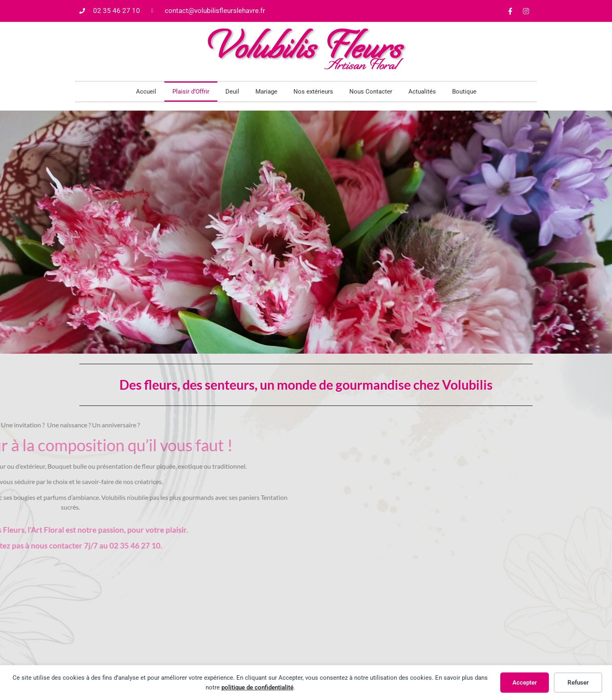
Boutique (464, 92)
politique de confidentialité (257, 687)
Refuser (578, 683)
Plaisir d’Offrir (191, 92)
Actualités (422, 92)
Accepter (525, 683)
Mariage (266, 92)
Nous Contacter (371, 92)
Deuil (232, 92)
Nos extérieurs (313, 92)
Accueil (146, 92)
